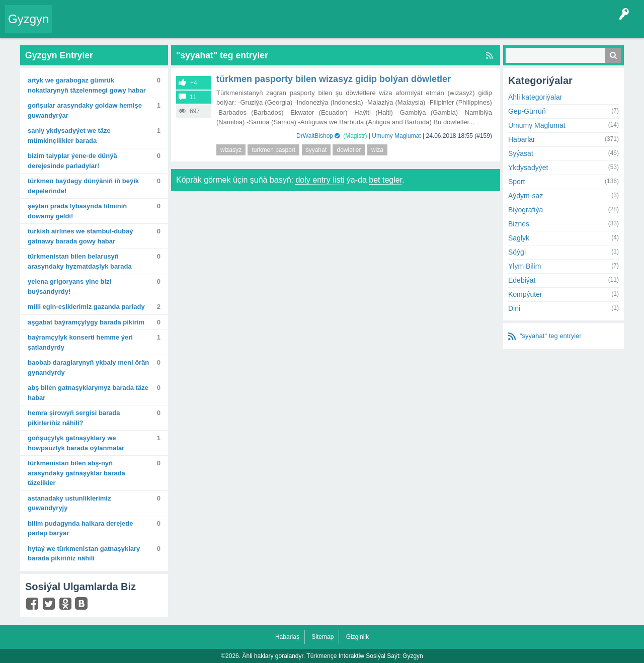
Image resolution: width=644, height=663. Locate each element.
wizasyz (231, 150)
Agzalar (251, 27)
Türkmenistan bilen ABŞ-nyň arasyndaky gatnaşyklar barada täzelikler (76, 473)
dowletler (349, 150)
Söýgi (517, 252)
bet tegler (385, 180)
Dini (514, 308)
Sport (516, 182)
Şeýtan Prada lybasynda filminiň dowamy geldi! (77, 211)
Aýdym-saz (526, 196)
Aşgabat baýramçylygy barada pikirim (86, 322)
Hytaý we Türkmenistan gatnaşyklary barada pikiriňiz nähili (84, 554)
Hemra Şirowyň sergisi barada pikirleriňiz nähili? (74, 418)
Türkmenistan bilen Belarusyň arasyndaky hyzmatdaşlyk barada (80, 261)
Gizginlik (357, 637)
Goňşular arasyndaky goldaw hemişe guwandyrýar (85, 110)
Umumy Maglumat (396, 136)
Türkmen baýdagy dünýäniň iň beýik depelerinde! (83, 186)
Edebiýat (522, 280)
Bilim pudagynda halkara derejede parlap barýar (80, 528)
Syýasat (521, 153)
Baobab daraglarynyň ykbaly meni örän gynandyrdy (88, 367)
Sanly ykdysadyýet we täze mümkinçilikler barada (69, 136)
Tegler (172, 27)
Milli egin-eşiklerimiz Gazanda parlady (86, 307)
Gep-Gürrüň (527, 111)
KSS (324, 27)
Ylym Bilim (525, 266)
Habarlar (522, 139)
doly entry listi (320, 180)
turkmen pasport (273, 150)
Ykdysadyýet (528, 168)
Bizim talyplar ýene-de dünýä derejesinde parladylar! (72, 161)
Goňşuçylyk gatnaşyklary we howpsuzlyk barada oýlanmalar (76, 443)
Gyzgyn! (141, 27)
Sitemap (323, 637)
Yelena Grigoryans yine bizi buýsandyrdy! (69, 286)
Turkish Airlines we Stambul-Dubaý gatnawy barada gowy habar (80, 236)
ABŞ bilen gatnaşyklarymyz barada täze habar (88, 393)
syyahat (316, 150)
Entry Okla (74, 27)
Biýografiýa (526, 210)
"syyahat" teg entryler (551, 336)
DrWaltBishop (315, 136)
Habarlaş (287, 637)
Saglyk (519, 238)
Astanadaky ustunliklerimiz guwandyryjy (69, 503)
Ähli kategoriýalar (535, 97)
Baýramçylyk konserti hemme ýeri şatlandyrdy (80, 342)
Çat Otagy (358, 27)
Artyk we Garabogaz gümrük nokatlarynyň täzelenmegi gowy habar (87, 85)
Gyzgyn (28, 19)
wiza (377, 150)
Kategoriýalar (212, 27)
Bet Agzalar (287, 27)
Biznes (519, 224)
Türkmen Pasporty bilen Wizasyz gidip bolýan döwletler (334, 79)
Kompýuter (525, 294)
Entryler (109, 27)
